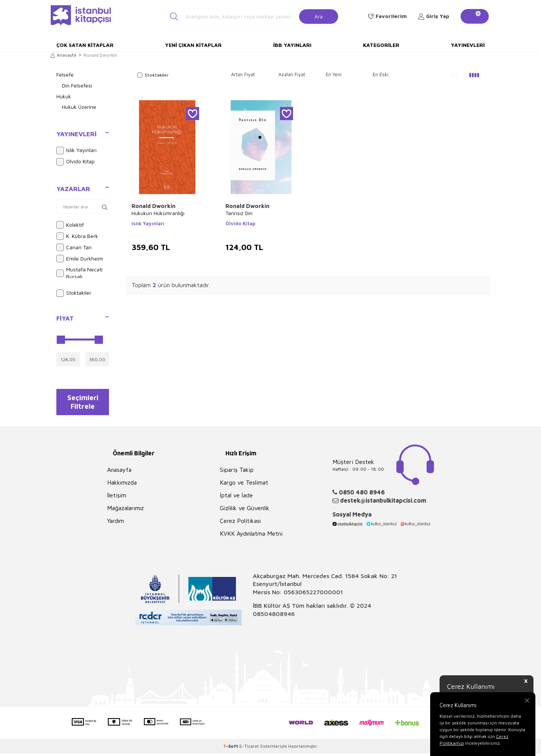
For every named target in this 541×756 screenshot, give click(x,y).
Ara (319, 16)
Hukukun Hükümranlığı (158, 213)
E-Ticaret (249, 749)
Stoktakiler (74, 293)
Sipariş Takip (237, 473)
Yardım (116, 524)
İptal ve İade (236, 498)
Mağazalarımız (125, 511)
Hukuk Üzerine (79, 107)
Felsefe (65, 75)
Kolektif (70, 225)
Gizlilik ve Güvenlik (245, 511)
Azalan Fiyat (292, 74)
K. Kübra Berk (77, 236)
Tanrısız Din (239, 213)
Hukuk (64, 96)
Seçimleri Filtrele (83, 403)
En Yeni (334, 74)
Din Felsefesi (77, 85)
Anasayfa (63, 55)
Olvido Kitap (76, 162)
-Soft (231, 749)
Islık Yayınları (76, 151)
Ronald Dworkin (153, 206)
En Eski (381, 74)
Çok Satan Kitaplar (85, 45)
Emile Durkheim (80, 259)
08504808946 (274, 616)
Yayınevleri (468, 45)
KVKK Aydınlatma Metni (251, 536)
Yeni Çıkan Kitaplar (193, 45)
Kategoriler (381, 45)
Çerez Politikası (240, 524)
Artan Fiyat (243, 74)
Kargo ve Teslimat (244, 485)
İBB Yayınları (292, 45)
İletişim (117, 498)
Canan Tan (74, 247)
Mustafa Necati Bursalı (79, 273)
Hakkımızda (122, 485)
